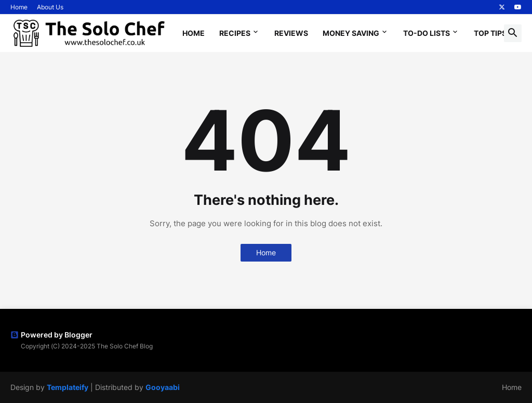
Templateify (68, 387)
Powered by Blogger (51, 335)
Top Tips (490, 33)
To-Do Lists (427, 33)
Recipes (235, 33)
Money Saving (351, 33)
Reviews (291, 33)
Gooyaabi (163, 387)
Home (19, 7)
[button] (513, 33)
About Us (50, 7)
